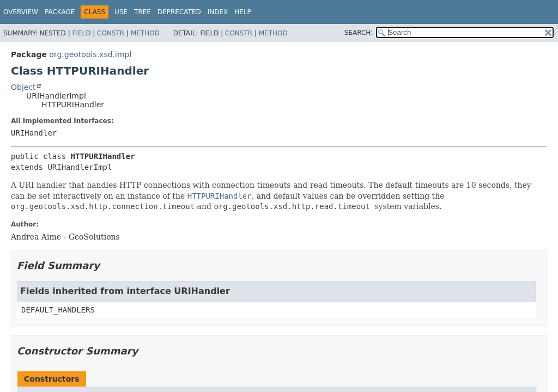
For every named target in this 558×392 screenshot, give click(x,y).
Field (81, 33)
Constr (111, 33)
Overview (21, 12)
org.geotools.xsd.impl (90, 54)
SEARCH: (359, 33)
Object (23, 87)
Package (60, 12)
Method (145, 33)
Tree (142, 12)
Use (121, 12)
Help (243, 12)
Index (218, 12)
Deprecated (179, 12)
